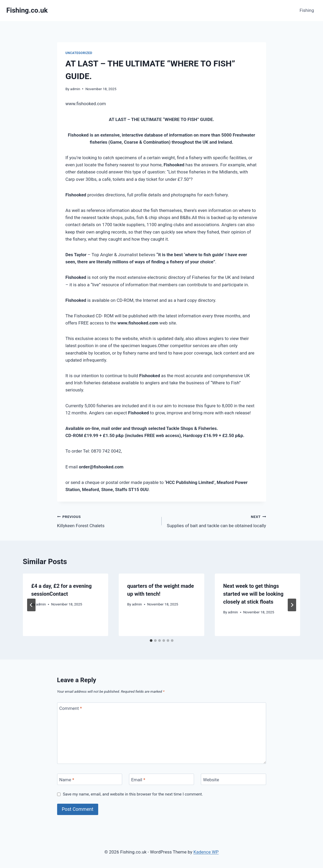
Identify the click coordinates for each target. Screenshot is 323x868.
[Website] (233, 779)
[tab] (151, 641)
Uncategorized (79, 53)
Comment (71, 708)
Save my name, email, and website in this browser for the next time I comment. (133, 794)
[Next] (292, 605)
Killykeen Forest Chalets (107, 521)
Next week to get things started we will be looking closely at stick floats (253, 594)
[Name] (90, 779)
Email (138, 779)
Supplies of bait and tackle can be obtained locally (216, 521)
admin (75, 89)
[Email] (162, 779)
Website (211, 779)
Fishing (307, 10)
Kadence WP (206, 852)
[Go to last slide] (31, 605)
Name (67, 779)
